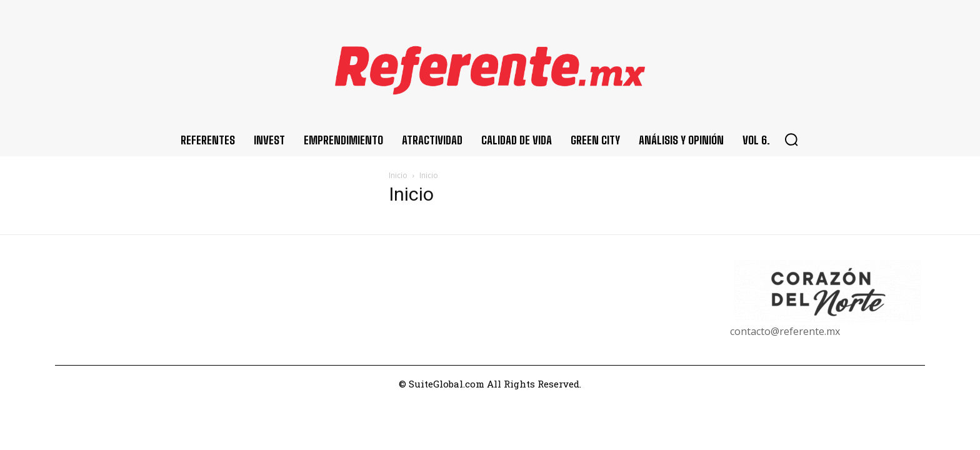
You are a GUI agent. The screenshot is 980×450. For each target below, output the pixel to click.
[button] (791, 139)
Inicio (398, 175)
